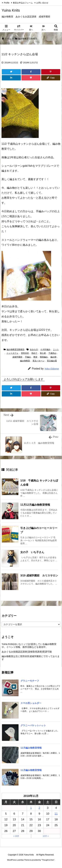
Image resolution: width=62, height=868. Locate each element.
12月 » (46, 836)
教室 (35, 357)
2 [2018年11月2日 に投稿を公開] (39, 808)
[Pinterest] (51, 72)
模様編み (44, 357)
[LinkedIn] (11, 78)
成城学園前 (17, 357)
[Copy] (51, 78)
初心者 (43, 353)
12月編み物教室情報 (31, 748)
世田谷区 (25, 353)
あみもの (34, 349)
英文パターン (39, 361)
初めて (34, 353)
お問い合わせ (42, 3)
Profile (7, 3)
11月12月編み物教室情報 (35, 505)
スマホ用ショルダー (31, 703)
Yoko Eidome (52, 369)
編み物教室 (25, 361)
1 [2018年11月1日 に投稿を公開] (31, 808)
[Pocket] (31, 78)
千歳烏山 (52, 353)
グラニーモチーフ (30, 681)
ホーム (8, 39)
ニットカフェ (12, 353)
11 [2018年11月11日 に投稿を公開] (56, 814)
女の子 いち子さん (32, 552)
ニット (56, 349)
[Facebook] (31, 72)
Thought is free (48, 860)
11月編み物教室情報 (31, 770)
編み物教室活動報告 (28, 39)
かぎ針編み (45, 349)
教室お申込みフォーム (23, 3)
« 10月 (16, 836)
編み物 (53, 357)
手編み (28, 357)
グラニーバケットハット (33, 725)
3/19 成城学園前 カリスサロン (39, 575)
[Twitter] (11, 72)
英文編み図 (52, 361)
